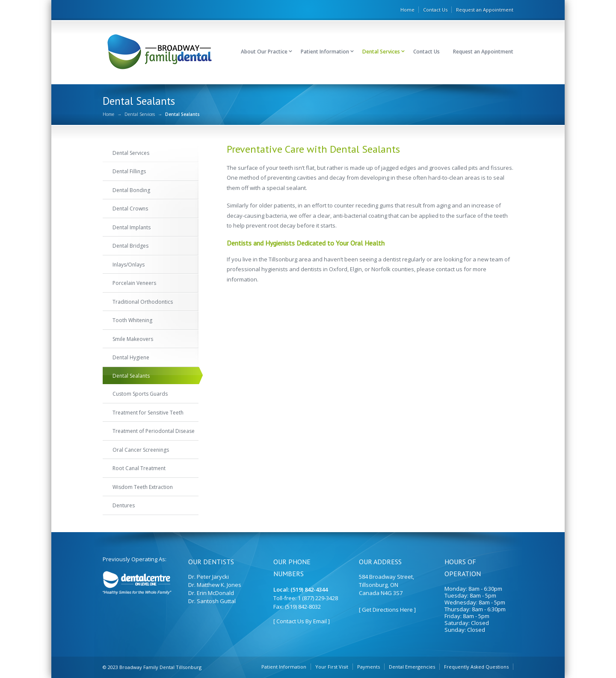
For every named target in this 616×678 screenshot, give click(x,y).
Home (407, 10)
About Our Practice (264, 52)
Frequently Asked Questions (476, 667)
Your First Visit (332, 667)
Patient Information (325, 52)
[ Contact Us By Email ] (302, 621)
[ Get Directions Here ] (387, 610)
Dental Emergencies (412, 667)
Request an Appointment (485, 10)
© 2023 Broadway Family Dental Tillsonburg (152, 667)
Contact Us (435, 10)
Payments (369, 667)
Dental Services (381, 52)
